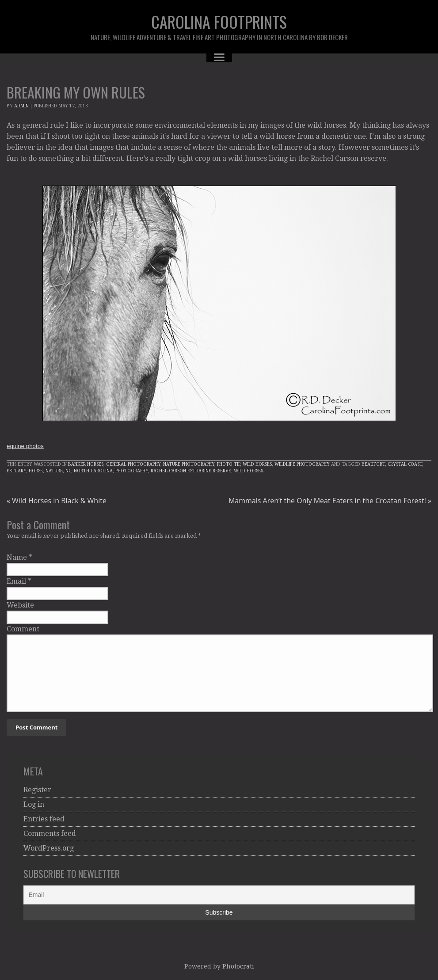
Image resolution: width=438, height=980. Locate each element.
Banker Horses (86, 464)
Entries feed (44, 819)
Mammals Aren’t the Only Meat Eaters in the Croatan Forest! (330, 501)
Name (17, 557)
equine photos (25, 446)
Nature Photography (189, 464)
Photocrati (238, 966)
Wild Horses (257, 464)
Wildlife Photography (302, 464)
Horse (36, 471)
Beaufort (373, 464)
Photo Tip (229, 464)
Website (20, 605)
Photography (132, 471)
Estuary (16, 471)
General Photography (133, 464)
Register (37, 790)
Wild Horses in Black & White (57, 501)
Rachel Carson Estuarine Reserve (191, 471)
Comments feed (50, 834)
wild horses (248, 471)
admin (21, 106)
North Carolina (93, 471)
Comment (23, 629)
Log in (34, 804)
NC (68, 471)
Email (16, 581)
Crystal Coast (405, 464)
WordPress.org (49, 848)
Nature (54, 471)
